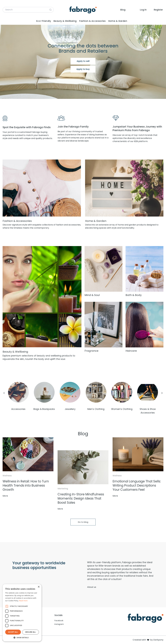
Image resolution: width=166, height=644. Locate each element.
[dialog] (22, 613)
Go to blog (83, 522)
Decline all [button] (31, 632)
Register (158, 10)
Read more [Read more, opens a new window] (23, 601)
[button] (22, 638)
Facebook (59, 621)
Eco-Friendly (44, 21)
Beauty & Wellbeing (65, 21)
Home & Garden (118, 21)
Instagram (59, 624)
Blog (123, 10)
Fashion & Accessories (92, 21)
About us (92, 587)
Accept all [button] (13, 632)
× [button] (39, 587)
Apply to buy (83, 69)
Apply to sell (83, 61)
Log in (143, 10)
